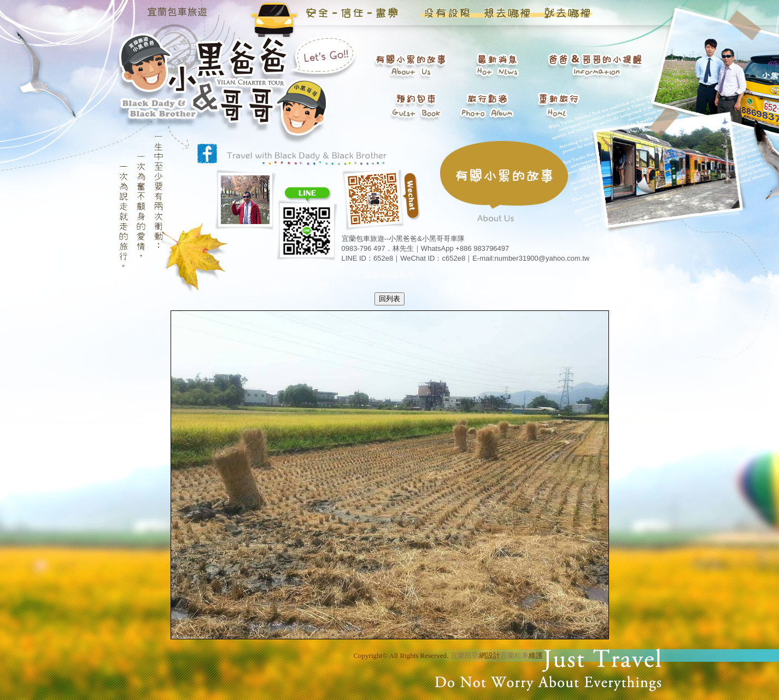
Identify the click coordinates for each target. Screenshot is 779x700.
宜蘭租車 (514, 655)
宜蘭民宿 (465, 655)
